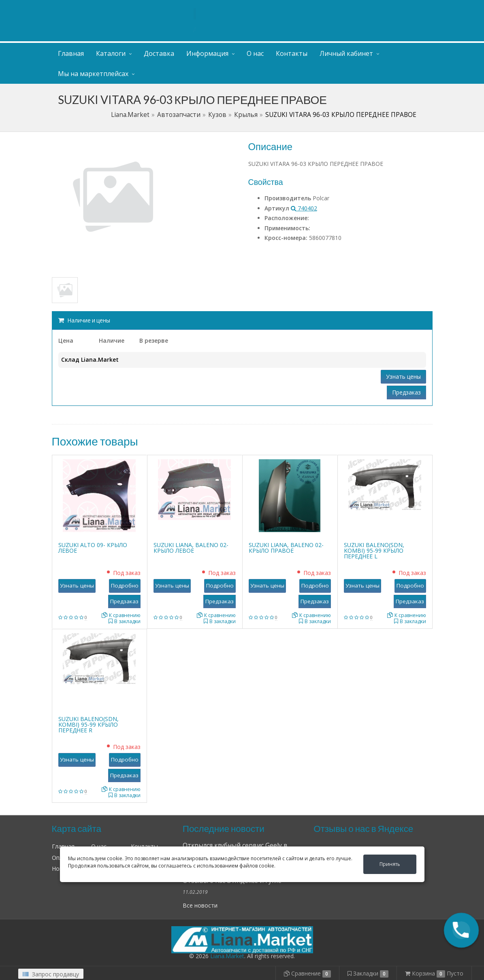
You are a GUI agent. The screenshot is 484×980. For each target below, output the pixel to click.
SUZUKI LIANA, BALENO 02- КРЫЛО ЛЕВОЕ (191, 548)
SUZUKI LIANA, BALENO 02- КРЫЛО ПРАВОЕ (286, 548)
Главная (71, 53)
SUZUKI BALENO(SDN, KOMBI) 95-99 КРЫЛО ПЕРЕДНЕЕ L (374, 550)
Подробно (125, 585)
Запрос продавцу (51, 974)
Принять (390, 864)
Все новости (200, 905)
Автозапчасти (179, 115)
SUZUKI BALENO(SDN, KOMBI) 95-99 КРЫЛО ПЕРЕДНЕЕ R (88, 724)
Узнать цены (403, 377)
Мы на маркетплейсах (93, 74)
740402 (304, 208)
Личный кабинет (383, 7)
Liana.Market (130, 115)
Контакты (292, 53)
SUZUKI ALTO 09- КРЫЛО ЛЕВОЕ (93, 548)
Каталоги (111, 53)
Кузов (217, 115)
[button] (461, 930)
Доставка (159, 53)
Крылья (246, 115)
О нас (255, 53)
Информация (207, 53)
